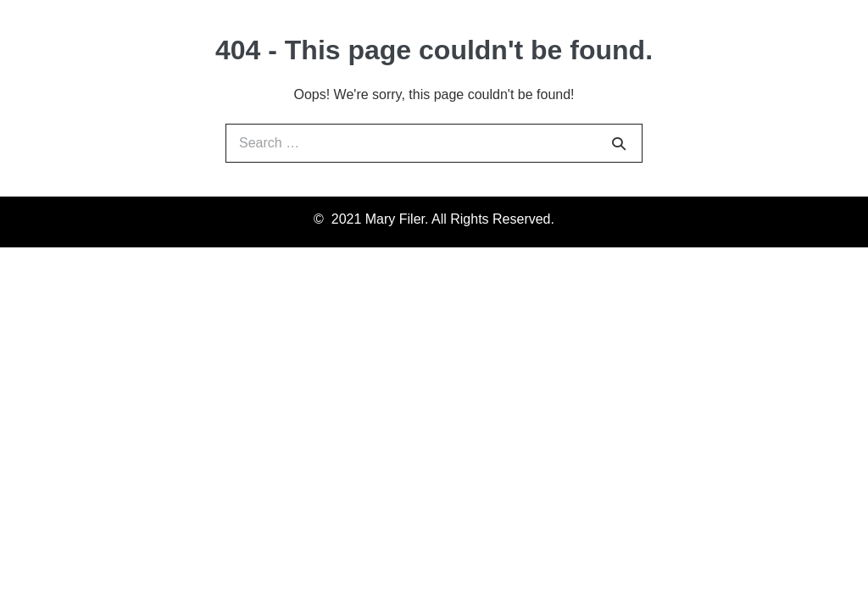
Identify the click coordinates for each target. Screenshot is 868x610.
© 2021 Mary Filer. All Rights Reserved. (434, 219)
